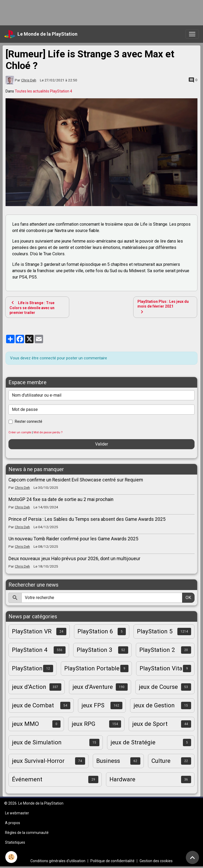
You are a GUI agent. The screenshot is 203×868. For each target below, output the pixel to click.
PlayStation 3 (94, 650)
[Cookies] (11, 857)
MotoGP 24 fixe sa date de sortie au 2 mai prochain (61, 499)
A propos (13, 823)
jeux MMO (25, 724)
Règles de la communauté (27, 833)
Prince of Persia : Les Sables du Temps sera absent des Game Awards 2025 (87, 519)
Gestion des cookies (156, 861)
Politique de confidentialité (112, 861)
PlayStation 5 (155, 631)
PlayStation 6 (95, 631)
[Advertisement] (96, 12)
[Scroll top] (192, 857)
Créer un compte (20, 432)
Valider (102, 444)
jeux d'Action (29, 687)
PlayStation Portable (92, 668)
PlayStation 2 (157, 650)
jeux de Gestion (154, 705)
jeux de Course (158, 687)
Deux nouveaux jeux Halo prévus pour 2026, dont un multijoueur (74, 559)
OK (188, 598)
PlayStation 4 (30, 650)
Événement (27, 779)
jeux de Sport (150, 724)
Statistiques (15, 842)
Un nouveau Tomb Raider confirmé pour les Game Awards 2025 (73, 539)
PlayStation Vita (161, 668)
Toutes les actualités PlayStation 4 (43, 91)
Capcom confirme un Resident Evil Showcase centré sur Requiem (76, 480)
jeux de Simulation (37, 742)
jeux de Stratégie (133, 742)
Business (108, 761)
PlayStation (27, 668)
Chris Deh (29, 80)
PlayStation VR (32, 631)
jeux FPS (93, 705)
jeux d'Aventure (93, 687)
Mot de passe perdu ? (48, 432)
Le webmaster (17, 813)
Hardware (122, 779)
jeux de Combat (33, 705)
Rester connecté (29, 421)
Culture (161, 761)
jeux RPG (84, 724)
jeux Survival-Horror (38, 761)
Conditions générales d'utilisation (58, 861)
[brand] (41, 34)
